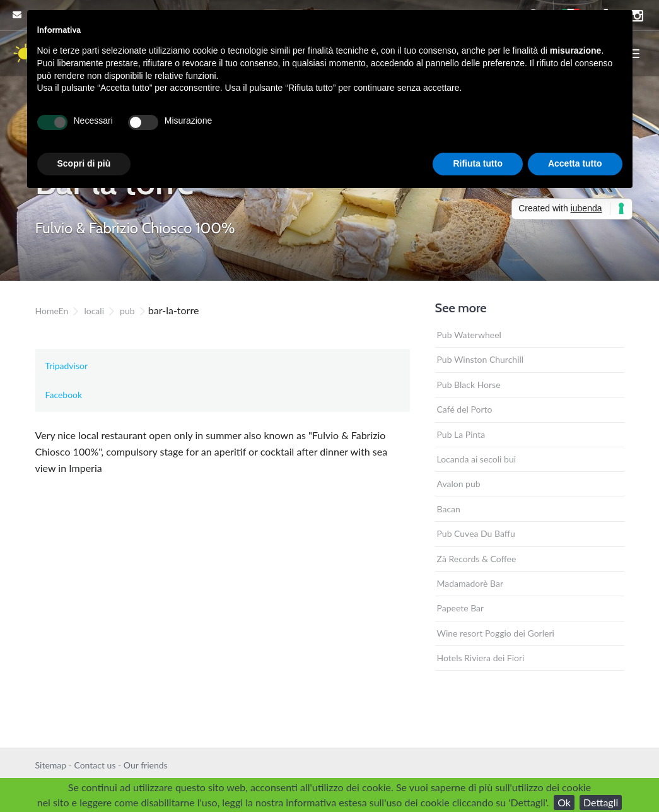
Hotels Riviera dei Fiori (481, 658)
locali (94, 311)
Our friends (146, 765)
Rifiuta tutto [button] (478, 163)
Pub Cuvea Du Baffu (476, 533)
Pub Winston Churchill (481, 359)
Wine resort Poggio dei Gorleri (496, 633)
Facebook (64, 395)
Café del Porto (465, 409)
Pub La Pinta (461, 434)
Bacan (449, 509)
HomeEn (52, 311)
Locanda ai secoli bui (477, 459)
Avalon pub (459, 484)
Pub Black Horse (469, 385)
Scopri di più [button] (84, 163)
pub (127, 311)
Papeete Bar (461, 608)
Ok (564, 802)
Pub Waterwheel (469, 335)
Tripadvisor (67, 366)
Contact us (95, 765)
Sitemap (51, 765)
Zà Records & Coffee (477, 559)
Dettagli (601, 802)
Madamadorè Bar (470, 583)
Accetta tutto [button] (575, 163)
